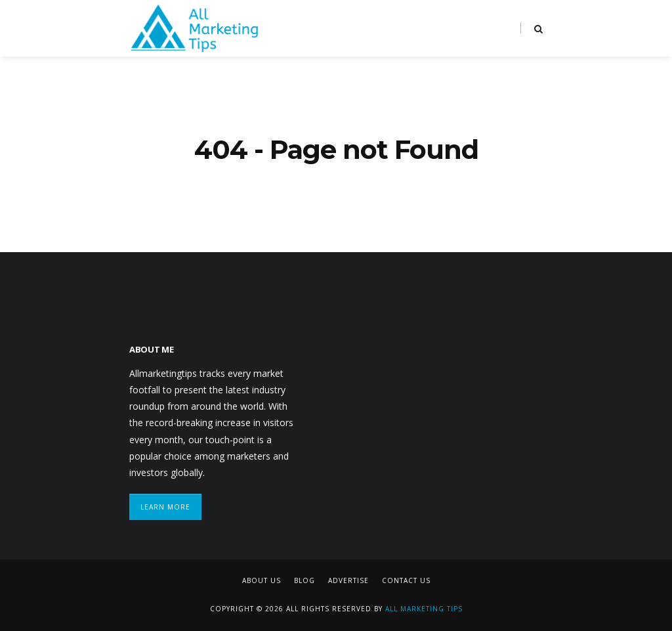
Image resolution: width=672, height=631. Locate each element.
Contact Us (406, 580)
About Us (262, 580)
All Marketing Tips (424, 609)
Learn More (165, 507)
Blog (304, 580)
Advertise (348, 580)
